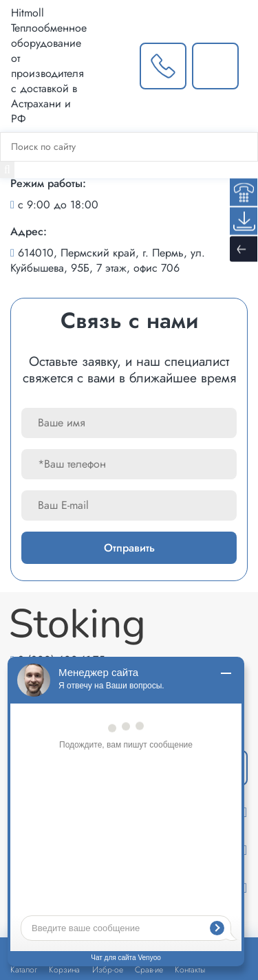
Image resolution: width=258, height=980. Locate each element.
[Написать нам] (215, 66)
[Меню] (250, 66)
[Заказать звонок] (163, 66)
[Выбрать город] (113, 66)
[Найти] (7, 170)
